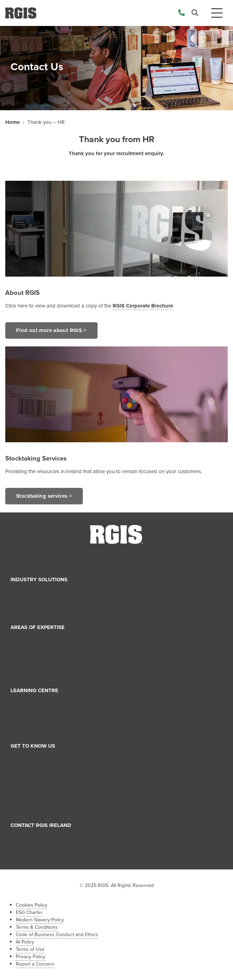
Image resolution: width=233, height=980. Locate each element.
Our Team (27, 766)
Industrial (26, 608)
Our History (29, 774)
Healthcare (28, 600)
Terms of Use (30, 949)
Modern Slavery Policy (40, 920)
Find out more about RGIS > (51, 330)
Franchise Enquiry (36, 853)
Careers (25, 782)
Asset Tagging (32, 671)
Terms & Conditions (37, 927)
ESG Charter (29, 912)
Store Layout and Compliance (50, 647)
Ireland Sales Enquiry (40, 837)
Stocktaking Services (39, 640)
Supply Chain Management (46, 663)
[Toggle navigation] (217, 13)
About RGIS (22, 293)
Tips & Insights (33, 711)
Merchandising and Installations (52, 655)
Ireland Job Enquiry (38, 845)
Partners (25, 798)
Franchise (27, 806)
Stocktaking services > (44, 496)
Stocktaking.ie (32, 790)
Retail (22, 592)
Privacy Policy (31, 957)
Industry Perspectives (40, 719)
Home (12, 122)
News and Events (36, 703)
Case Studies (31, 727)
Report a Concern (35, 964)
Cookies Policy (32, 905)
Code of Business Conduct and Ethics (57, 935)
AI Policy (25, 942)
